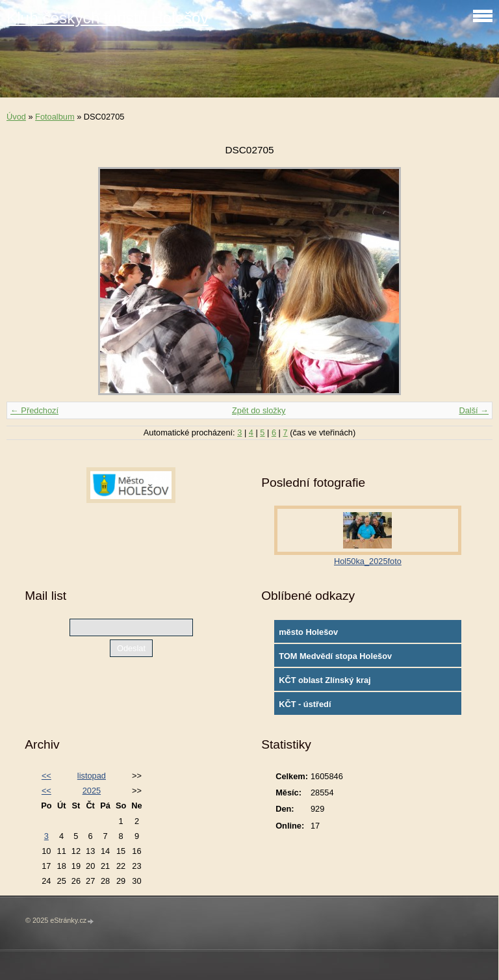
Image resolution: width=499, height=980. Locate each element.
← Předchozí (34, 410)
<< (46, 776)
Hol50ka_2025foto (368, 561)
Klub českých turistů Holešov (108, 18)
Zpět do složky (259, 410)
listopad (92, 776)
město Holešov (308, 632)
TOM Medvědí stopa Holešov (335, 656)
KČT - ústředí (305, 704)
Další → (474, 410)
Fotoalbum (55, 117)
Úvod (16, 117)
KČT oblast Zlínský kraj (325, 680)
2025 (92, 791)
